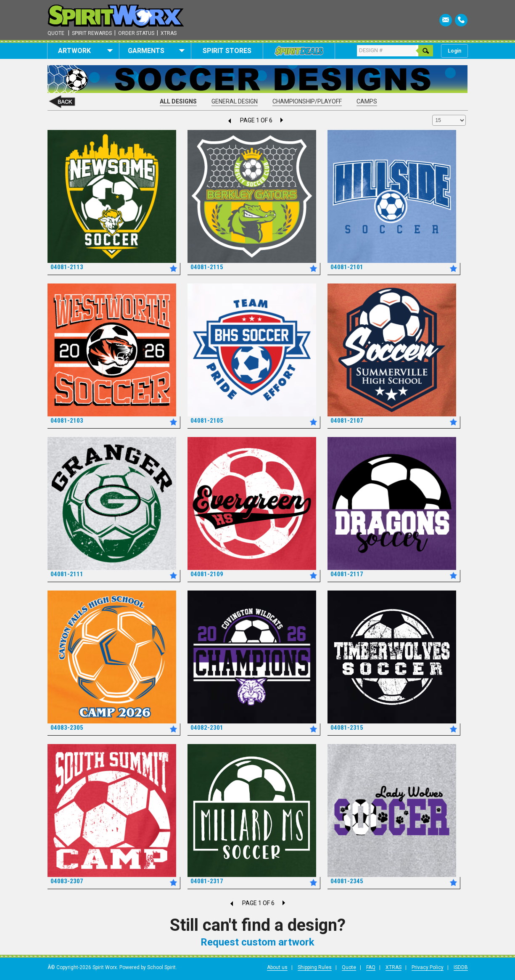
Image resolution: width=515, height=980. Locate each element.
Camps (367, 101)
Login (454, 51)
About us (277, 967)
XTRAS (394, 967)
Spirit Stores (227, 51)
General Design (235, 101)
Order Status (136, 33)
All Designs (178, 101)
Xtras (169, 33)
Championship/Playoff (307, 101)
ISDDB (461, 967)
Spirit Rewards (92, 33)
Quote (56, 33)
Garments (156, 51)
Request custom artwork (257, 942)
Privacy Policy (428, 967)
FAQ (371, 967)
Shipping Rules (315, 967)
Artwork (86, 51)
